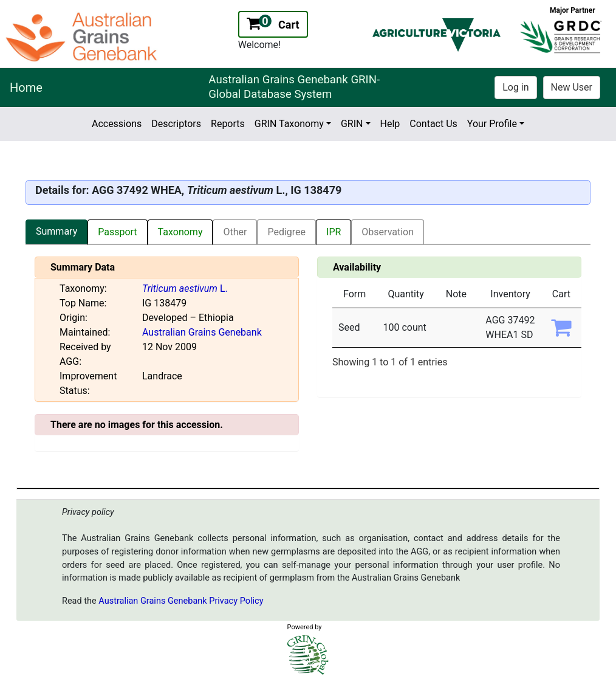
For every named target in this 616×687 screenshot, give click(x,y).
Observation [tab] (388, 232)
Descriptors (176, 124)
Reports (228, 124)
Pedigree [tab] (286, 232)
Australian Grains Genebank (202, 332)
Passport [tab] (117, 232)
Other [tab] (235, 232)
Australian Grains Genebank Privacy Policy (181, 601)
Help (390, 124)
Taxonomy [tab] (180, 232)
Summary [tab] (56, 231)
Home (26, 88)
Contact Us (433, 124)
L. (185, 288)
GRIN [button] (352, 124)
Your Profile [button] (492, 124)
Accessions (117, 124)
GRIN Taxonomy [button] (289, 124)
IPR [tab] (334, 232)
